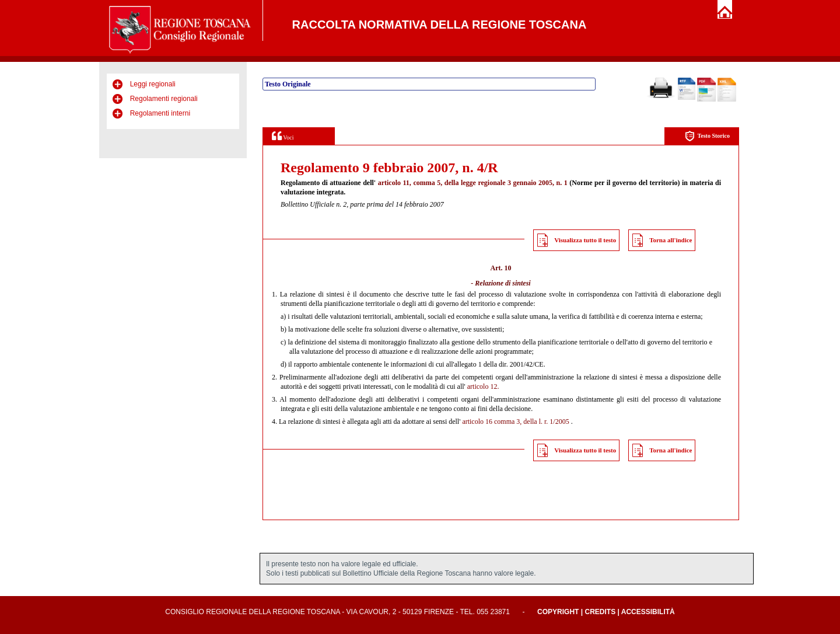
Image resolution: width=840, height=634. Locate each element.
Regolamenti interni (160, 113)
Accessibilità (648, 612)
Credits (600, 612)
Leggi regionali (153, 84)
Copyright (558, 612)
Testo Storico (707, 136)
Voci (283, 136)
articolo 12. (483, 386)
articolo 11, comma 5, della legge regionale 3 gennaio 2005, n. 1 (473, 183)
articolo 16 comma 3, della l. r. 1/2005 (515, 421)
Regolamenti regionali (164, 99)
